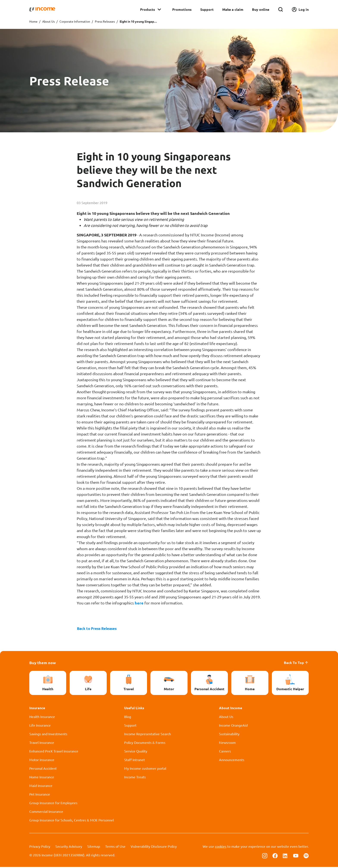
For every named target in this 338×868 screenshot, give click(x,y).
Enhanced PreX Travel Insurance (54, 752)
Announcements (232, 761)
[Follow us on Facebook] (275, 856)
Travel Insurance (42, 743)
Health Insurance (42, 718)
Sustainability (229, 735)
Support (207, 9)
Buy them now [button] (43, 664)
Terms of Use (115, 847)
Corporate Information (75, 21)
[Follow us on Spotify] (306, 856)
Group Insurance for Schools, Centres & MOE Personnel (72, 821)
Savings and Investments (48, 735)
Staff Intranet (135, 761)
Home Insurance (42, 778)
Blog (128, 718)
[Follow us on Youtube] (296, 856)
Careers (225, 752)
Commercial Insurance (46, 812)
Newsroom (227, 743)
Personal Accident (43, 769)
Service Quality (136, 752)
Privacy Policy (40, 847)
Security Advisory (69, 847)
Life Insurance (40, 726)
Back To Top (296, 664)
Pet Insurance (40, 795)
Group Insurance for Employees (53, 804)
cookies (221, 847)
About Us (49, 21)
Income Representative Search (148, 735)
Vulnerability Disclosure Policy (154, 847)
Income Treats (135, 778)
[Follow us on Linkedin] (285, 856)
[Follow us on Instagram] (265, 856)
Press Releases (105, 21)
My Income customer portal (145, 769)
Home (33, 21)
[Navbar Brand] (42, 9)
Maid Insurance (41, 787)
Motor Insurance (42, 761)
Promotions (182, 9)
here (140, 603)
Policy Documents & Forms (145, 743)
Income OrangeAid (233, 726)
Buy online (261, 9)
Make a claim (233, 9)
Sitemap (94, 847)
